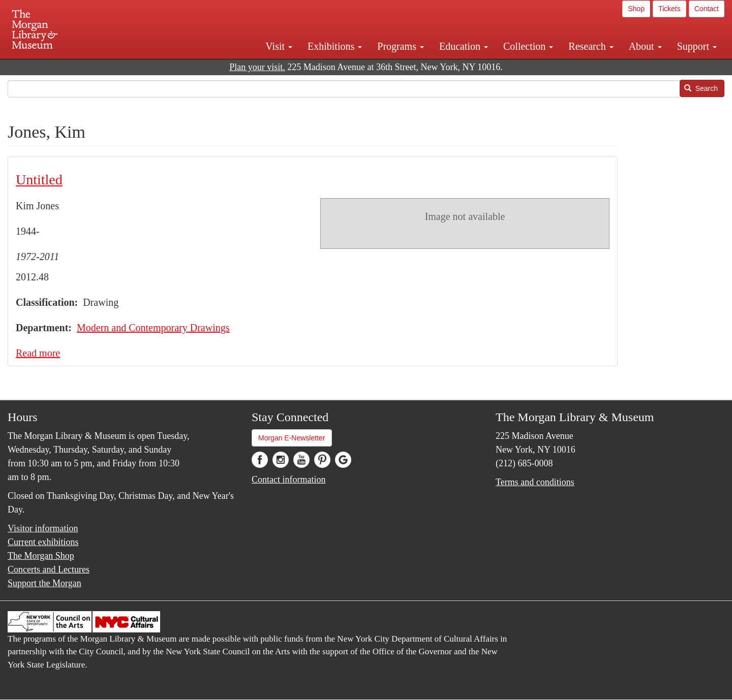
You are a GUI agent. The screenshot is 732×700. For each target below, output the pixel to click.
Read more (38, 353)
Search (701, 88)
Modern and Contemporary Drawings (153, 328)
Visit (279, 46)
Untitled (39, 180)
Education (464, 46)
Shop (636, 9)
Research (591, 46)
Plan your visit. (257, 67)
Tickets (669, 9)
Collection (528, 46)
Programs (401, 46)
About (645, 46)
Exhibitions (335, 46)
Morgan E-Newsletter (292, 438)
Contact (707, 9)
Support (697, 46)
